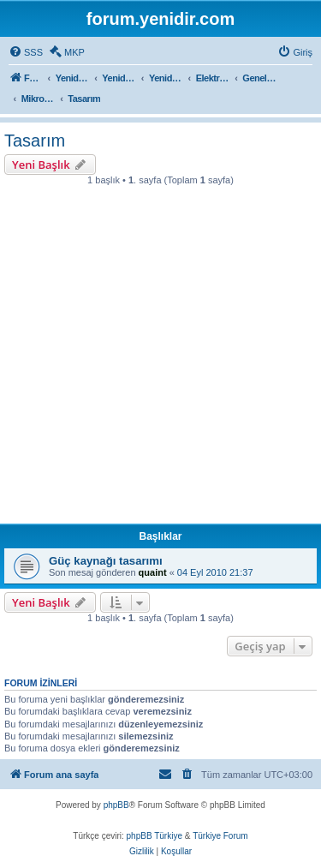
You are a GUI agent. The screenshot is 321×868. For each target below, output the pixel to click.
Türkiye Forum (220, 836)
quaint (153, 572)
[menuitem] (26, 52)
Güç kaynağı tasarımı (106, 561)
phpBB (116, 805)
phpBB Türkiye (155, 836)
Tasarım (35, 141)
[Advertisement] (160, 359)
